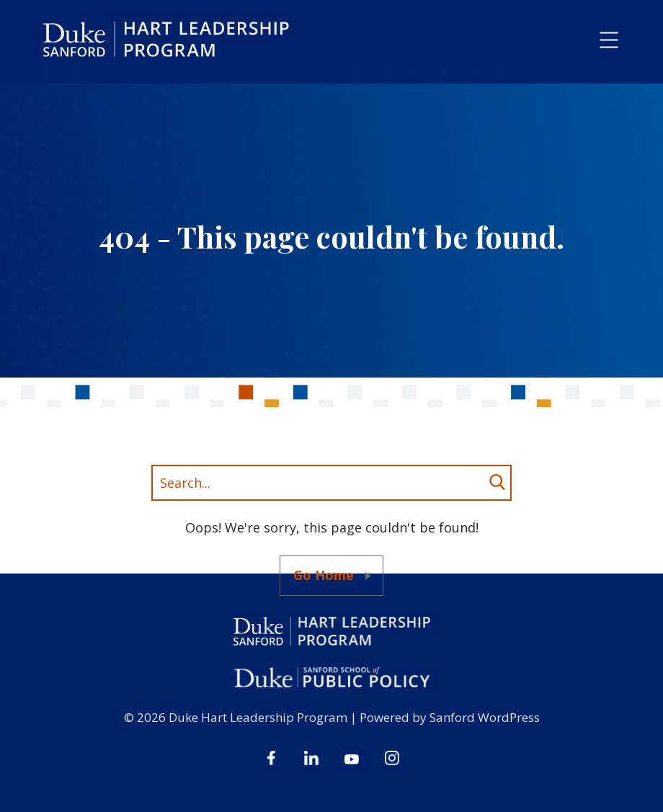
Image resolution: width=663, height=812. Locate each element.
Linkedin (311, 758)
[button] (609, 41)
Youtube (352, 758)
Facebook (271, 758)
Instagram (392, 758)
